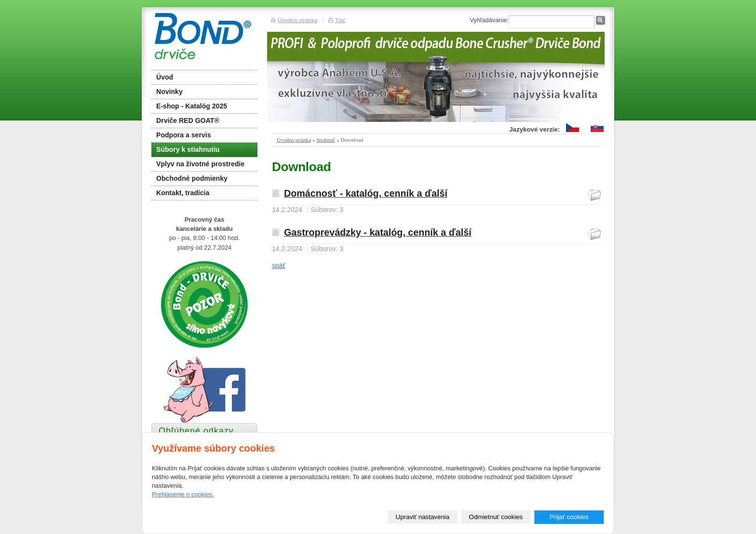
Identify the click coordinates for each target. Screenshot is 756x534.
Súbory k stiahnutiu (188, 149)
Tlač (340, 20)
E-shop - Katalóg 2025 (192, 106)
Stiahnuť (326, 140)
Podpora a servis (183, 135)
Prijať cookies (569, 517)
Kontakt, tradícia (183, 193)
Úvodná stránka (294, 140)
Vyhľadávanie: (489, 20)
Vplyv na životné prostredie (200, 164)
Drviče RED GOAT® (188, 120)
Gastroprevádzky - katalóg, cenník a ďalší (378, 232)
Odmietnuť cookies (496, 517)
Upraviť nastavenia (423, 517)
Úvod (165, 77)
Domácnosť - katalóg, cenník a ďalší (366, 193)
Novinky (169, 92)
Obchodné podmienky (192, 178)
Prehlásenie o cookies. (183, 494)
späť (279, 266)
